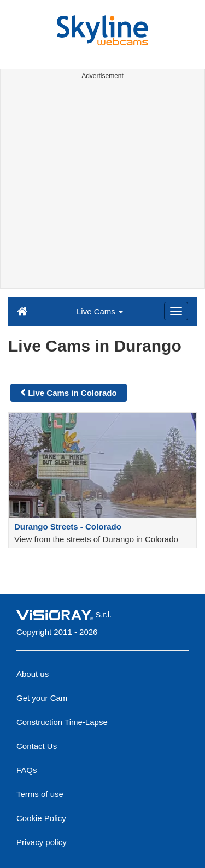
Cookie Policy (41, 818)
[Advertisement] (102, 186)
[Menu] (176, 311)
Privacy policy (42, 842)
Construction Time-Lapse (62, 722)
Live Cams (100, 311)
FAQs (27, 770)
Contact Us (37, 746)
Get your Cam (42, 698)
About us (33, 674)
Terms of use (40, 794)
